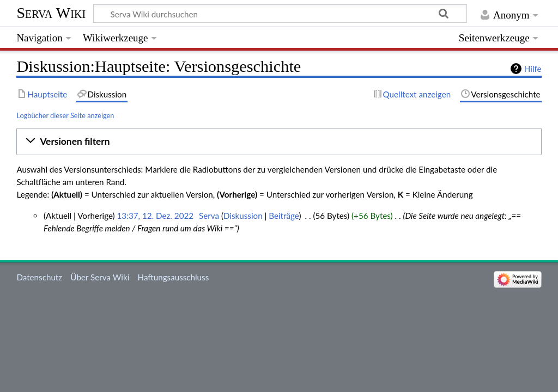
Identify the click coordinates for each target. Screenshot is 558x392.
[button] (279, 142)
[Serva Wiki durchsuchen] (280, 14)
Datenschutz (39, 277)
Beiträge (284, 216)
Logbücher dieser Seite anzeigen (65, 115)
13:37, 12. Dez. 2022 (156, 216)
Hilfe (533, 69)
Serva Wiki (51, 13)
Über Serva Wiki (100, 277)
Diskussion (243, 216)
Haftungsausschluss (174, 277)
